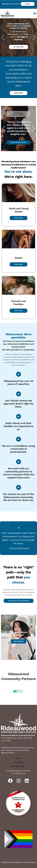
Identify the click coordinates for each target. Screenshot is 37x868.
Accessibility (19, 762)
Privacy (18, 758)
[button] (35, 14)
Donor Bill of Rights (18, 766)
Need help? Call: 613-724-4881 (13, 4)
